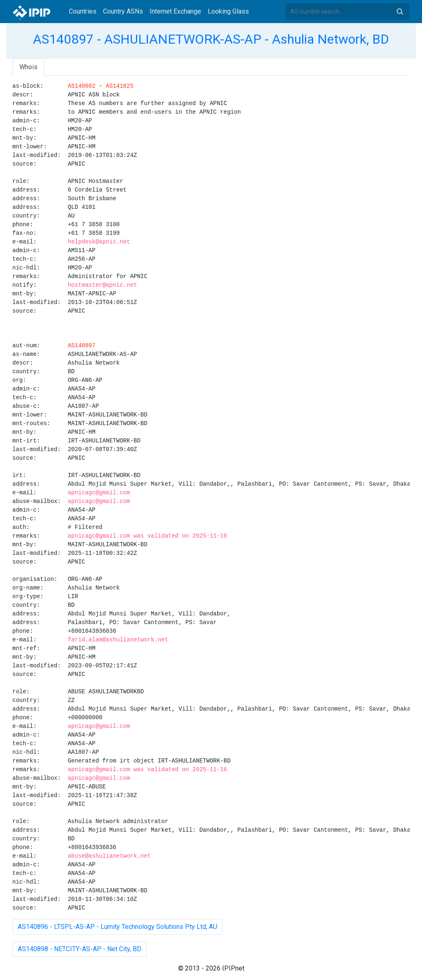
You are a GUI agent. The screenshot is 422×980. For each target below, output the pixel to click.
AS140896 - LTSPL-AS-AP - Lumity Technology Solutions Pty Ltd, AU (117, 927)
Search (400, 12)
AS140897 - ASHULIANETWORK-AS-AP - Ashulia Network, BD (211, 39)
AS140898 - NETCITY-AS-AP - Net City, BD (80, 949)
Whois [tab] (28, 67)
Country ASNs (123, 11)
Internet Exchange (175, 11)
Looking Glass (228, 11)
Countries (83, 11)
